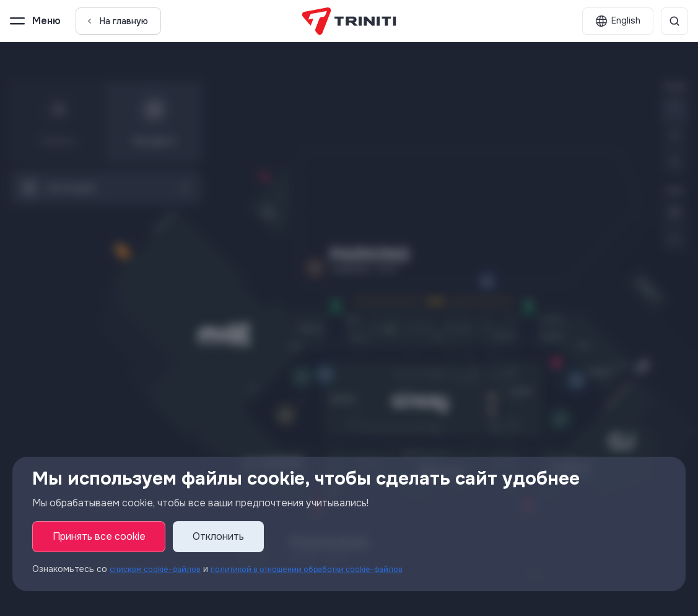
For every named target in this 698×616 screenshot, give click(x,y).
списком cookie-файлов (160, 570)
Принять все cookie (99, 537)
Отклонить (219, 537)
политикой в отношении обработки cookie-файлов (329, 570)
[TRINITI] (349, 21)
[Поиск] (674, 21)
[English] (618, 21)
